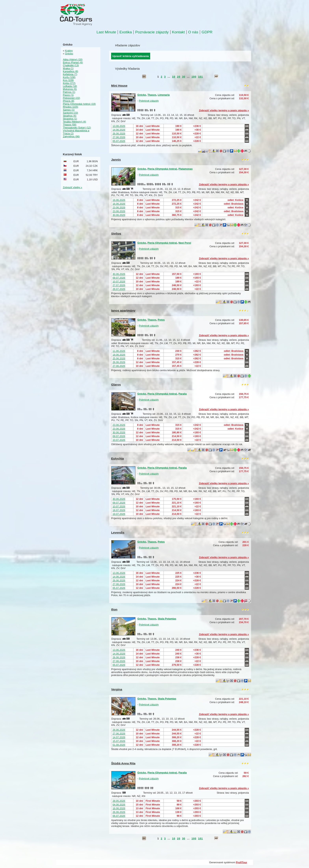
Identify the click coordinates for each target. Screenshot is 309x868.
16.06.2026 (119, 200)
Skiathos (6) (70, 116)
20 (179, 77)
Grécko (142, 95)
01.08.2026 (119, 745)
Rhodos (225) (71, 107)
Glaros (116, 384)
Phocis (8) (69, 101)
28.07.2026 (119, 289)
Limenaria (164, 95)
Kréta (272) (69, 83)
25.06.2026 (119, 358)
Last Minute (106, 32)
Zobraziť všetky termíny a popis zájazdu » (224, 110)
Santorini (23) (70, 113)
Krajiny (69, 51)
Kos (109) (68, 80)
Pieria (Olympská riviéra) (162, 169)
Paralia (182, 394)
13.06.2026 (119, 126)
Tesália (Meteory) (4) (74, 122)
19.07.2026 (119, 514)
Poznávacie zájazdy (152, 32)
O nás (193, 32)
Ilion (114, 609)
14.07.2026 (119, 737)
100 (194, 77)
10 (174, 77)
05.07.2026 (119, 141)
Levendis (118, 532)
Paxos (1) (68, 95)
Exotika (126, 32)
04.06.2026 (119, 805)
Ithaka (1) (68, 68)
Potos (161, 320)
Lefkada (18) (70, 86)
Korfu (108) (69, 77)
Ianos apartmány (123, 310)
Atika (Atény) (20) (73, 59)
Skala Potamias (167, 619)
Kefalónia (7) (70, 74)
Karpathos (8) (71, 71)
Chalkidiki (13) (71, 65)
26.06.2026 (119, 133)
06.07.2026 (119, 816)
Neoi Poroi (185, 243)
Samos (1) (69, 110)
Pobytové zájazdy (149, 101)
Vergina (117, 689)
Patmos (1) (69, 92)
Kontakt (178, 32)
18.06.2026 (119, 355)
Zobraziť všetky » (73, 187)
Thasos (152, 95)
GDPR (207, 32)
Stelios (116, 234)
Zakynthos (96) (71, 136)
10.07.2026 (119, 281)
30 (184, 77)
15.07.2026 (119, 741)
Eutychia (117, 458)
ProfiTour (242, 862)
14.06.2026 (119, 130)
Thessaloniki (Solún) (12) (77, 128)
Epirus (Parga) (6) (73, 62)
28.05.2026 (119, 801)
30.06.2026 (119, 215)
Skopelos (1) (70, 119)
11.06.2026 (119, 351)
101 (200, 77)
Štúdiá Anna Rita (123, 763)
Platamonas (185, 169)
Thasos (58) (70, 125)
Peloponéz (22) (71, 98)
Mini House (119, 86)
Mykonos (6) (70, 89)
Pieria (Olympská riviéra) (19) (79, 104)
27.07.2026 (119, 285)
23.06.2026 (119, 207)
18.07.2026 (119, 510)
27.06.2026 (119, 137)
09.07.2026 (119, 278)
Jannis (116, 160)
